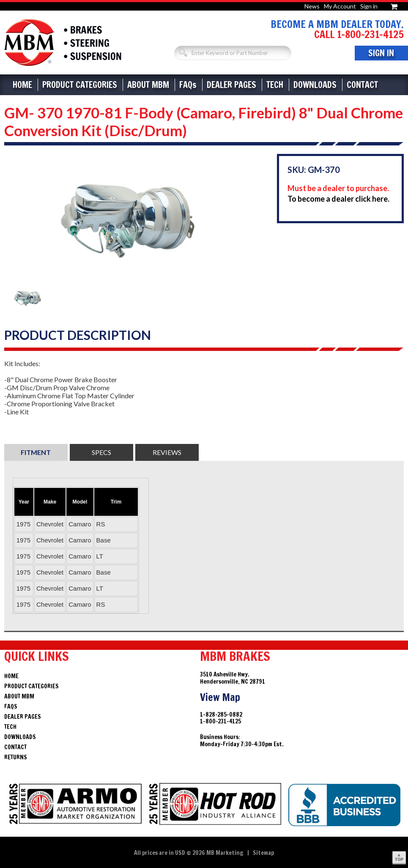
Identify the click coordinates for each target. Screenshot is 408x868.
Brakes (63, 42)
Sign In (381, 53)
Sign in (369, 6)
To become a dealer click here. (338, 199)
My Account (340, 6)
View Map (220, 697)
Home (22, 85)
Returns (16, 757)
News (312, 6)
